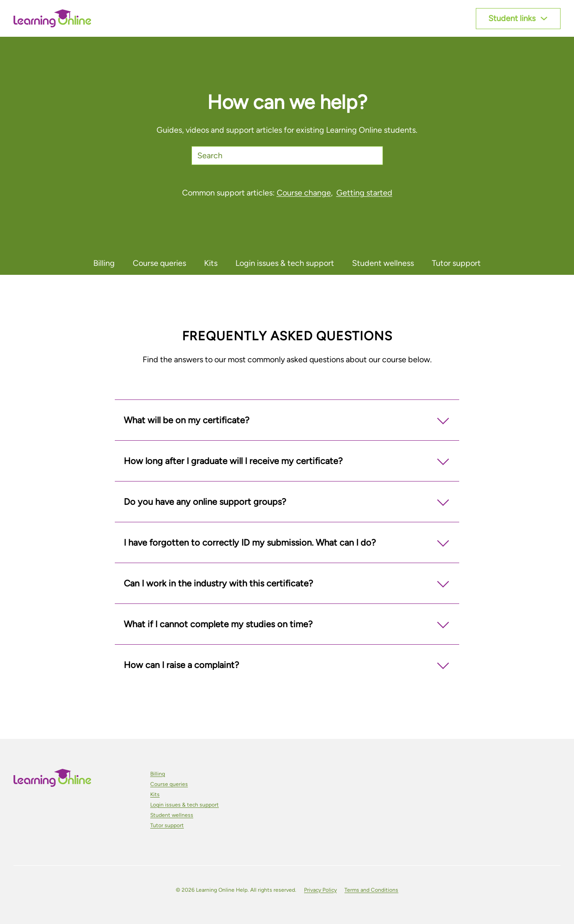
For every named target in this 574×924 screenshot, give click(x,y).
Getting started (364, 193)
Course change (304, 193)
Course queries (169, 784)
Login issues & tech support (185, 805)
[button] (287, 420)
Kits (155, 794)
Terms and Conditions (371, 890)
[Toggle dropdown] (544, 18)
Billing (158, 774)
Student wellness (172, 815)
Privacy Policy (320, 890)
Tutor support (167, 825)
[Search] (287, 156)
